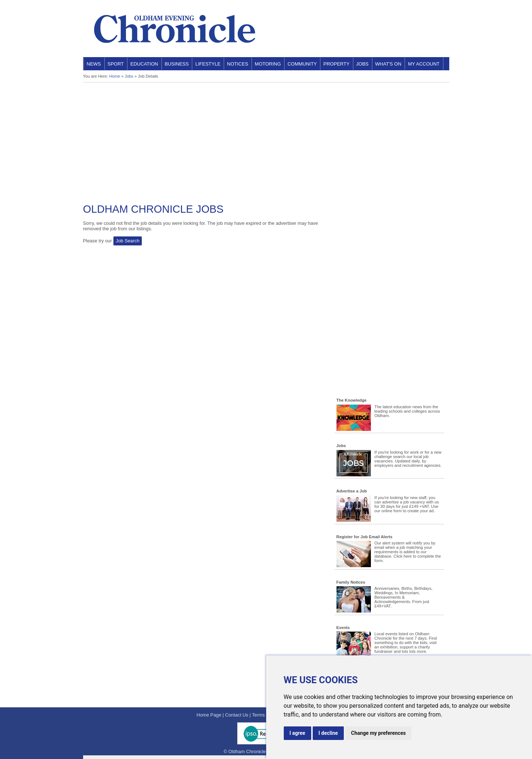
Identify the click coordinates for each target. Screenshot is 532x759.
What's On (388, 64)
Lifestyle (208, 64)
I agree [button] (297, 733)
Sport (116, 64)
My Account (424, 64)
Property (336, 64)
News (94, 64)
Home (115, 76)
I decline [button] (328, 733)
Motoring (268, 64)
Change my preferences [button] (378, 733)
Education (144, 64)
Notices (238, 64)
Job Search (128, 241)
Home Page (209, 715)
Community (302, 64)
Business (177, 64)
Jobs (362, 64)
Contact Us (237, 715)
